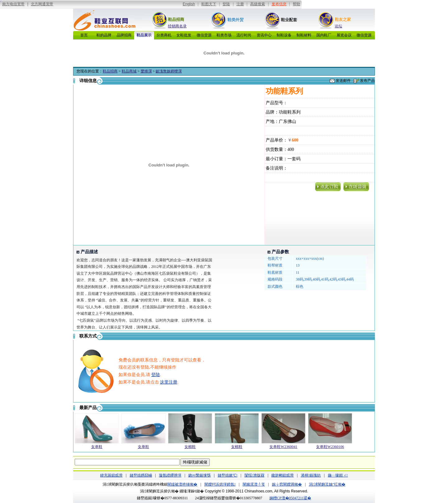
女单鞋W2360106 (330, 447)
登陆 (156, 375)
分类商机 (164, 35)
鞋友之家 (343, 19)
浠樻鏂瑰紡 (311, 475)
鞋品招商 (176, 19)
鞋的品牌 (104, 35)
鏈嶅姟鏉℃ (228, 475)
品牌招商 (124, 35)
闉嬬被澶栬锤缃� (182, 484)
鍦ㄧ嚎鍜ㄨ (338, 475)
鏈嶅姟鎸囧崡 (141, 475)
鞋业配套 (289, 20)
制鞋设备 (284, 35)
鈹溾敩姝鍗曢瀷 (169, 71)
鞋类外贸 (236, 20)
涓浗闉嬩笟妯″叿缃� (327, 484)
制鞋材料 (304, 35)
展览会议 (344, 35)
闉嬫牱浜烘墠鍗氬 (220, 484)
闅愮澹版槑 (254, 475)
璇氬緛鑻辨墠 (170, 475)
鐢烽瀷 (146, 71)
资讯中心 (264, 35)
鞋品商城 (129, 71)
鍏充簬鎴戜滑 (111, 475)
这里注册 (169, 382)
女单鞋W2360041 (283, 447)
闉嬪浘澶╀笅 (254, 484)
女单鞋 (97, 447)
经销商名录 (177, 26)
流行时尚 (244, 35)
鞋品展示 (144, 35)
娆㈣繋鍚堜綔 (199, 475)
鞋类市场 (224, 35)
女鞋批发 (184, 35)
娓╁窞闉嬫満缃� (287, 484)
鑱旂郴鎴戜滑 (282, 475)
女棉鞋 (190, 447)
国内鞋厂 (324, 35)
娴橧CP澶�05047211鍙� (290, 498)
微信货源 (204, 35)
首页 (84, 35)
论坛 (338, 26)
